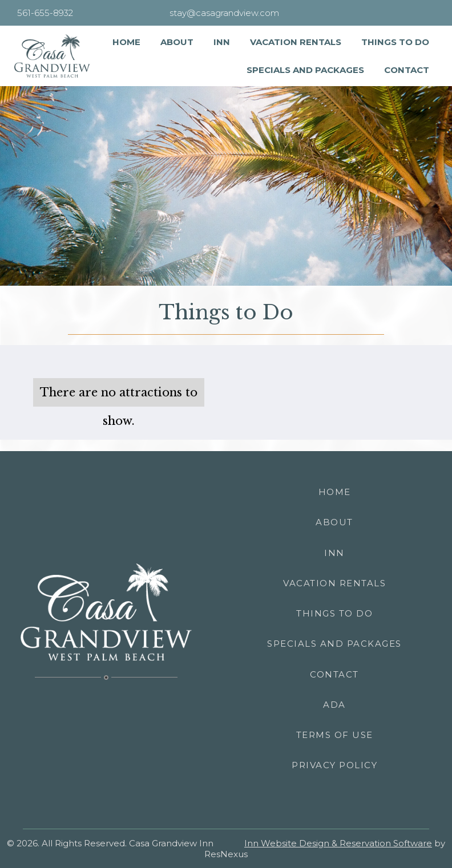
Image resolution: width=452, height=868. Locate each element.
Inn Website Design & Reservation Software (338, 843)
